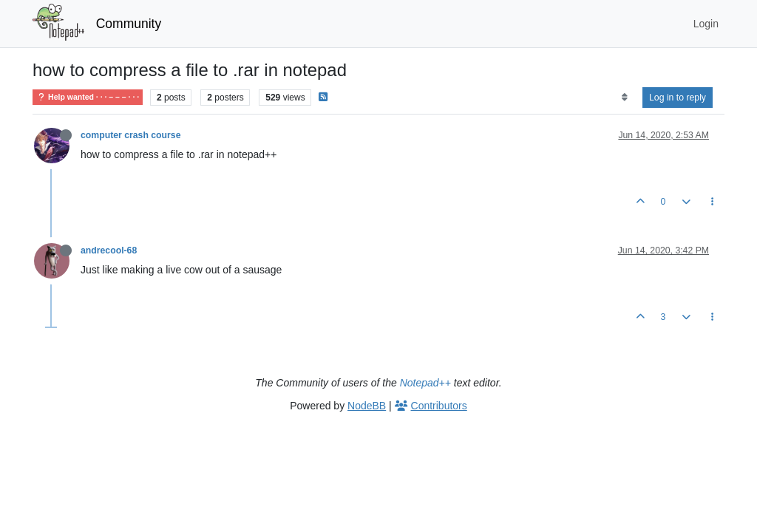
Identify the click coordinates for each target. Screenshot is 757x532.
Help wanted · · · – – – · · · (88, 97)
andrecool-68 (109, 250)
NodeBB (367, 406)
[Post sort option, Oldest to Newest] (624, 98)
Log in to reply (678, 98)
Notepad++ (425, 383)
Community (129, 24)
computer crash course (130, 135)
